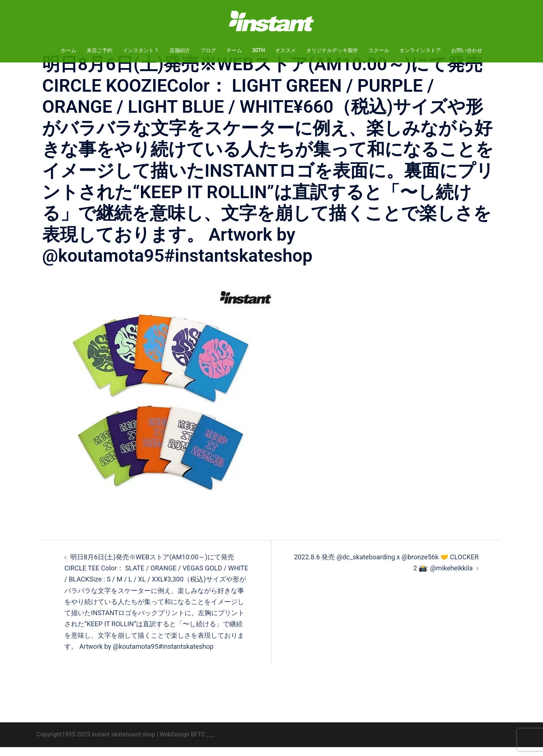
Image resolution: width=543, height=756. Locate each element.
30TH (259, 50)
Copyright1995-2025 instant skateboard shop (96, 743)
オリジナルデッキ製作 (332, 50)
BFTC (198, 743)
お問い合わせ (467, 50)
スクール (379, 50)
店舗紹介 (180, 50)
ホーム (68, 50)
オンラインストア (420, 50)
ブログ (208, 50)
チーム (234, 50)
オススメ (286, 50)
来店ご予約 (100, 50)
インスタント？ (141, 50)
